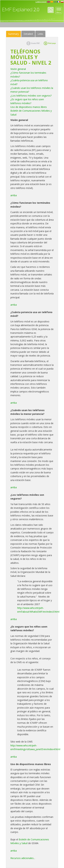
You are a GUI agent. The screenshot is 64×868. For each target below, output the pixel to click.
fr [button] (59, 2)
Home (51, 10)
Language (41, 2)
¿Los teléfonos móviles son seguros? (31, 96)
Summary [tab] (13, 34)
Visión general (18, 69)
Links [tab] (40, 34)
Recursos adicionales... (23, 858)
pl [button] (62, 2)
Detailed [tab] (28, 34)
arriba (14, 195)
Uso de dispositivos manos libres (29, 107)
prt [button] (55, 2)
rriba (14, 851)
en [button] (48, 2)
